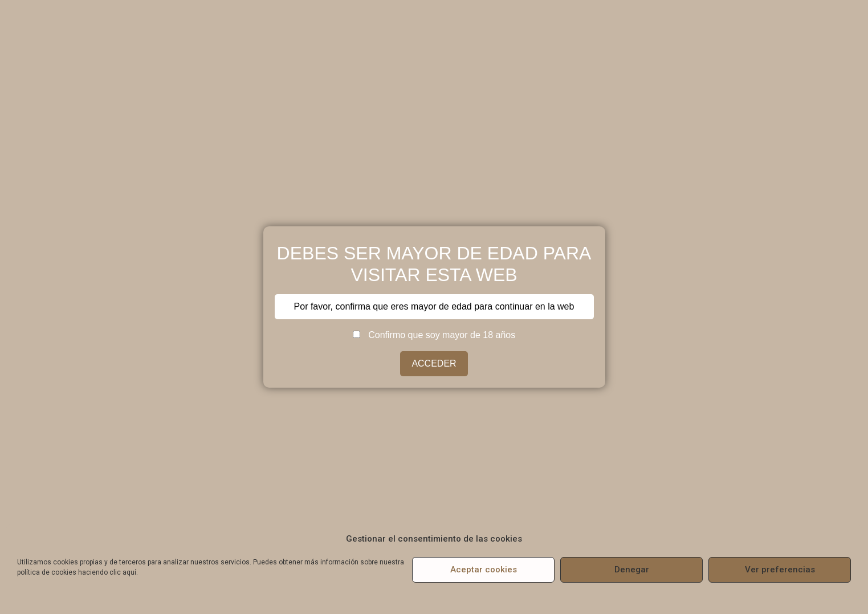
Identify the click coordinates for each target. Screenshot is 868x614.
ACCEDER (434, 363)
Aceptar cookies (484, 570)
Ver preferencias (780, 570)
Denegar (632, 570)
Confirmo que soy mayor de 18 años (434, 335)
